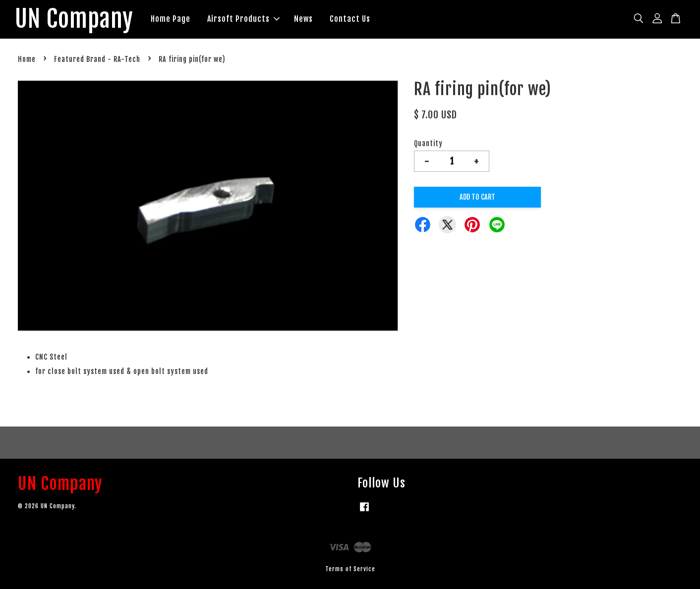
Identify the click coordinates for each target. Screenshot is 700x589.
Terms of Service (350, 569)
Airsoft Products (243, 19)
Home (27, 59)
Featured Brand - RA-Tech (97, 59)
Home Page (171, 19)
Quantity (428, 143)
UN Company (74, 19)
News (303, 19)
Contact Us (350, 19)
